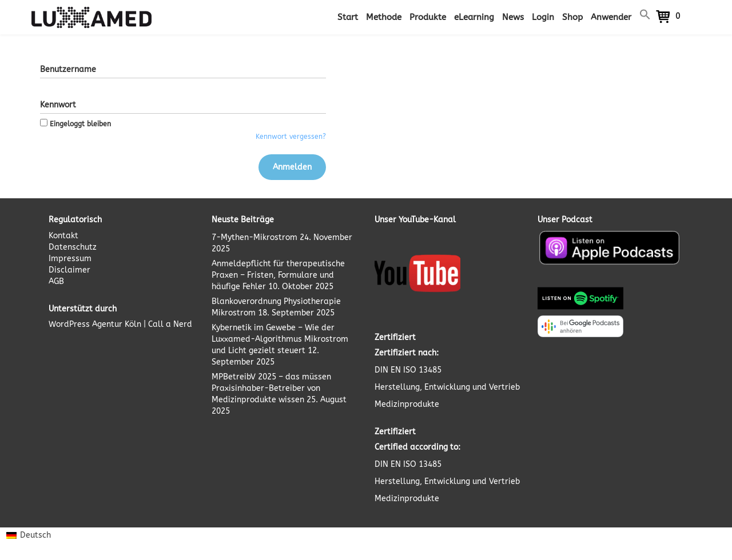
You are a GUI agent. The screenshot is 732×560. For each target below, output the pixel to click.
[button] (645, 17)
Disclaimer (69, 270)
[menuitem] (29, 535)
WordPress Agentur (85, 324)
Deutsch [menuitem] (35, 535)
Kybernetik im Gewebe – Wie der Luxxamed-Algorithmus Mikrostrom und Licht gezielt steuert (280, 339)
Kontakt (63, 236)
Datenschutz (73, 247)
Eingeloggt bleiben (75, 124)
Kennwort (58, 105)
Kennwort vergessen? (291, 137)
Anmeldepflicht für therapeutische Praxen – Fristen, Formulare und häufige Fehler (278, 275)
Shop (572, 17)
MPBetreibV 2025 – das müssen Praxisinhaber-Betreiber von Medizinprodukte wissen (271, 388)
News (513, 17)
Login (543, 17)
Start (348, 17)
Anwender (611, 17)
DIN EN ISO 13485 (408, 370)
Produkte (428, 17)
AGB (56, 281)
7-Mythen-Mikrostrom (254, 237)
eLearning (474, 17)
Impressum (70, 259)
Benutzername (68, 69)
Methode (384, 17)
